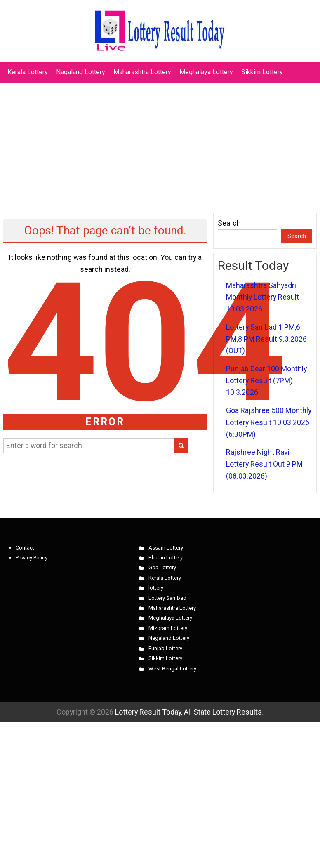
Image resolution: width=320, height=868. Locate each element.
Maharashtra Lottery (142, 72)
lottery (156, 588)
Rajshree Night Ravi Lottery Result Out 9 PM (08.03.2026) (264, 464)
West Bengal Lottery (172, 669)
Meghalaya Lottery (206, 72)
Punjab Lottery (165, 648)
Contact (25, 548)
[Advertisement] (160, 144)
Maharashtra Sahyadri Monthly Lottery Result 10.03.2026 (262, 297)
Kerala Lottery (28, 72)
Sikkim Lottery (262, 72)
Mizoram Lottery (168, 628)
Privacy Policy (32, 558)
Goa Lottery (162, 567)
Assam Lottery (166, 548)
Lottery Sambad (167, 598)
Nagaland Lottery (81, 72)
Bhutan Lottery (166, 558)
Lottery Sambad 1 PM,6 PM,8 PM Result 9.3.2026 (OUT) (266, 339)
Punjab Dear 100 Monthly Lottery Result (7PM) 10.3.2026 (266, 380)
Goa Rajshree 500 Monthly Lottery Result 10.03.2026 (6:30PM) (269, 422)
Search (229, 223)
